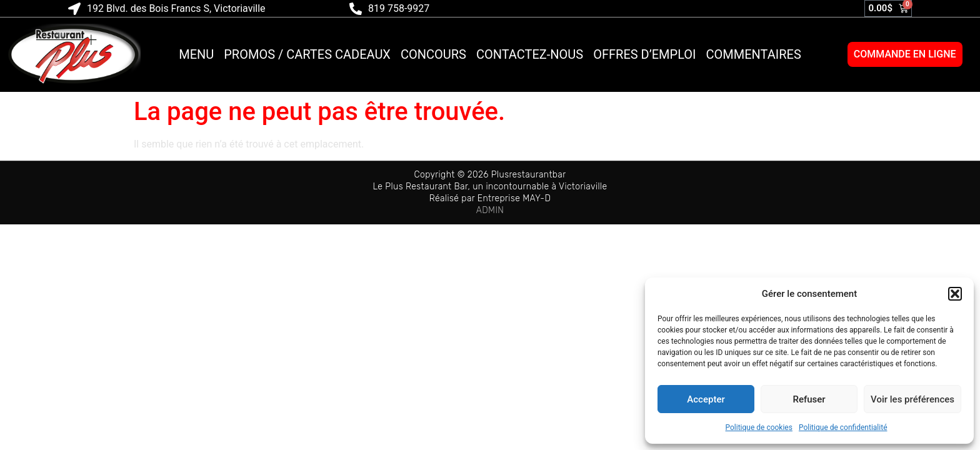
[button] (955, 294)
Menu (196, 54)
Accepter (706, 399)
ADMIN (490, 210)
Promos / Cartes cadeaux (307, 54)
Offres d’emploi (644, 54)
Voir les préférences (912, 399)
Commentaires (754, 54)
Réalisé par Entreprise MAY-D (490, 198)
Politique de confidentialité (843, 427)
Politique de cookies (759, 427)
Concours (433, 54)
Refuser (809, 399)
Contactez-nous (530, 54)
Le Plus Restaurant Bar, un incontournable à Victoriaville (490, 187)
